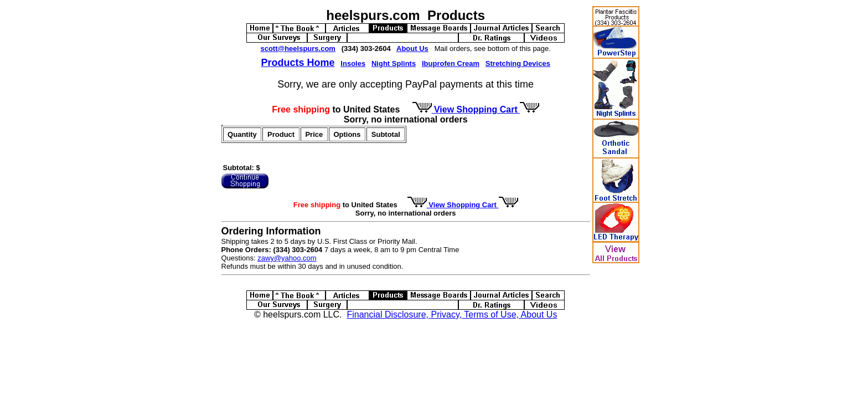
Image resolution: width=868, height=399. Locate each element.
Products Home (298, 63)
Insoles (353, 63)
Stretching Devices (518, 63)
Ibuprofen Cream (451, 63)
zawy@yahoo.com (287, 258)
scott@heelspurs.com (298, 48)
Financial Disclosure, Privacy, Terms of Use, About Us (452, 314)
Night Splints (394, 63)
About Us (412, 48)
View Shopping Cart (476, 109)
